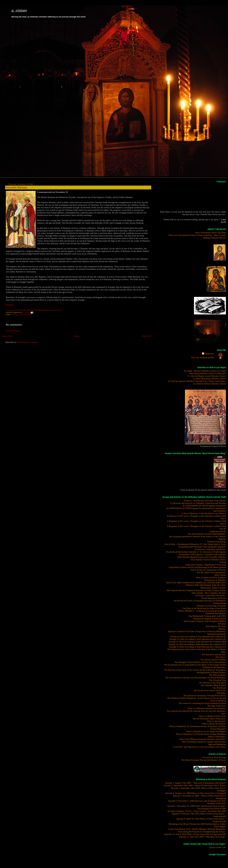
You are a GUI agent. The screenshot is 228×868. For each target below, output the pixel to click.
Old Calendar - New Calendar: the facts (209, 593)
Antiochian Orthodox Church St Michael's (208, 373)
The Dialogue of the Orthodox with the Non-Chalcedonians (200, 662)
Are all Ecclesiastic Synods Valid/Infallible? (207, 534)
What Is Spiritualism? (216, 721)
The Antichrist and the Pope (214, 654)
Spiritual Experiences (217, 634)
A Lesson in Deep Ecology (214, 757)
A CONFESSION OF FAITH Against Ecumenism (204, 506)
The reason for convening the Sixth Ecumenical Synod (202, 703)
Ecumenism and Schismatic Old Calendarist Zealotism (202, 547)
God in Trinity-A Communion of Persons (208, 570)
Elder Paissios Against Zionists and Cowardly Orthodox (202, 557)
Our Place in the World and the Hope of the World (204, 608)
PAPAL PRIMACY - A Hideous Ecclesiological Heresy (202, 611)
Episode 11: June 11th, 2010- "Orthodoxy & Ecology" (202, 837)
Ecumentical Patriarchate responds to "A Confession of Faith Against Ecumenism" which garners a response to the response (196, 553)
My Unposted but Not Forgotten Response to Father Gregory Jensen (196, 590)
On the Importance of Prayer (213, 598)
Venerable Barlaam (16, 187)
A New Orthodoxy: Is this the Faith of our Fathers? (204, 513)
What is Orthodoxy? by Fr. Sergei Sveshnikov (206, 731)
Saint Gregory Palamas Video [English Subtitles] (205, 621)
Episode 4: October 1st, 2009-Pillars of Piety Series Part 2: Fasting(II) (196, 793)
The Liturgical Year (217, 680)
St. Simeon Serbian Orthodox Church (210, 384)
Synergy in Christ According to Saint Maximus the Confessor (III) (197, 642)
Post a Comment (13, 331)
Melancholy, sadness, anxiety (213, 588)
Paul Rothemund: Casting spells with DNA (207, 616)
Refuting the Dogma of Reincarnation (210, 619)
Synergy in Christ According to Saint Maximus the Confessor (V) (198, 647)
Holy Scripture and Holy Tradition (211, 577)
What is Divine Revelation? (214, 724)
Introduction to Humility (215, 580)
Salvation (222, 624)
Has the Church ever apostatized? (211, 572)
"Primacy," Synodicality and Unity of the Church (205, 500)
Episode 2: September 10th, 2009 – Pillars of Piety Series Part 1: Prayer (195, 785)
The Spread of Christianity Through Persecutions (205, 695)
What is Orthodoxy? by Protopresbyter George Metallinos (201, 734)
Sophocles (209, 354)
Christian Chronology (216, 542)
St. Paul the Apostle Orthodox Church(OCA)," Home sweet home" (197, 381)
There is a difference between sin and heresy (207, 708)
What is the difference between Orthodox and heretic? (202, 739)
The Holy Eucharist (217, 675)
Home (77, 336)
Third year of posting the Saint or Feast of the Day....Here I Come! (197, 235)
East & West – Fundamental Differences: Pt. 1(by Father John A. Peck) (195, 544)
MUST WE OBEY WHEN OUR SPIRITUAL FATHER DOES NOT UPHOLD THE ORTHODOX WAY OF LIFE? (196, 584)
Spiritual (222, 629)
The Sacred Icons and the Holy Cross (210, 690)
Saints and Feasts (26, 315)
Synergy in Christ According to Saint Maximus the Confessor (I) (198, 636)
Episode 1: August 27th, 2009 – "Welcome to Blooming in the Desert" (195, 783)
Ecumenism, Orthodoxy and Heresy (210, 549)
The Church (221, 657)
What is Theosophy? (217, 737)
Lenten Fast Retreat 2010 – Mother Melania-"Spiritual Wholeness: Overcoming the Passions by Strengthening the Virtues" (197, 830)
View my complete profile (202, 357)
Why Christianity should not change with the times (204, 742)
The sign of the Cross (217, 706)
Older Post (147, 336)
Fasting (223, 562)
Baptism (222, 539)
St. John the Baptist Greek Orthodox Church (207, 376)
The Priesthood (219, 688)
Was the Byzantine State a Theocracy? (209, 719)
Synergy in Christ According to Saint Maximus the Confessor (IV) (197, 644)
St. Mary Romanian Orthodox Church (209, 378)
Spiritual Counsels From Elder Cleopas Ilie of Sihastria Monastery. (197, 631)
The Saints (221, 693)
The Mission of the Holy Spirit (213, 683)
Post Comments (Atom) (27, 342)
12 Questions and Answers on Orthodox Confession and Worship (198, 503)
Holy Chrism (220, 575)
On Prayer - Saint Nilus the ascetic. (211, 595)
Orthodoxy (15, 315)
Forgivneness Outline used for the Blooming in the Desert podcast (197, 567)
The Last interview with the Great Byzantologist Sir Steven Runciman (196, 678)
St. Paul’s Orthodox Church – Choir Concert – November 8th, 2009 (197, 811)
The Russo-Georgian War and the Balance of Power (203, 760)
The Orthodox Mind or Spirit (213, 685)
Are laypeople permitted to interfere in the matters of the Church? (198, 536)
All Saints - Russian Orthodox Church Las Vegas (205, 371)
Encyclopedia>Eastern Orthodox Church (208, 559)
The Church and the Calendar (213, 660)
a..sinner (19, 10)
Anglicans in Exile (218, 531)
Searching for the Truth (216, 626)
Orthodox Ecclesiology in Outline (211, 606)
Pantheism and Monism (216, 613)
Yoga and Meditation (217, 744)
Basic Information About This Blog (210, 233)
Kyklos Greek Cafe (218, 847)
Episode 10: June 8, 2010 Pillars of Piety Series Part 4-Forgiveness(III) (195, 834)
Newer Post (7, 336)
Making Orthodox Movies (215, 238)
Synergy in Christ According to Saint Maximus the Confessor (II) (198, 639)
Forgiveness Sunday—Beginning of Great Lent (205, 565)
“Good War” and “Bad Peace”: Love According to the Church (199, 747)
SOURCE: (10, 305)
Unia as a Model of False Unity (212, 716)
